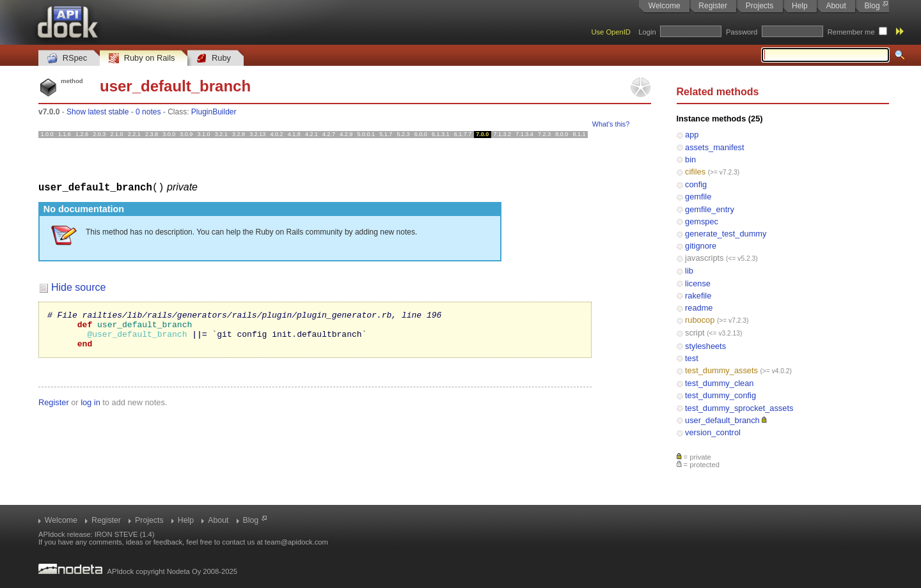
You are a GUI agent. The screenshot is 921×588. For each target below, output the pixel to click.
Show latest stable (98, 112)
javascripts (704, 258)
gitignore (701, 246)
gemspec (702, 221)
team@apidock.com (296, 542)
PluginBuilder (214, 112)
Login (647, 32)
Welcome (665, 6)
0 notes (148, 112)
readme (699, 308)
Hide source (78, 287)
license (698, 283)
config (696, 184)
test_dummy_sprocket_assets (739, 408)
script (695, 333)
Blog (872, 6)
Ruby (214, 58)
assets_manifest (714, 147)
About (836, 6)
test (692, 358)
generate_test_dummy (726, 234)
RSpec (67, 58)
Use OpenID (611, 32)
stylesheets (705, 346)
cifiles (695, 172)
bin (690, 159)
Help (800, 6)
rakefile (698, 296)
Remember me (851, 32)
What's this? (611, 124)
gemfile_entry (710, 209)
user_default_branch (722, 420)
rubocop (700, 320)
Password (742, 32)
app (692, 135)
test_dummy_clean (719, 383)
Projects (760, 6)
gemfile (698, 197)
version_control (713, 432)
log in (91, 409)
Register (713, 6)
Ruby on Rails (142, 58)
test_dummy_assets (721, 370)
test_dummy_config (720, 395)
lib (689, 271)
